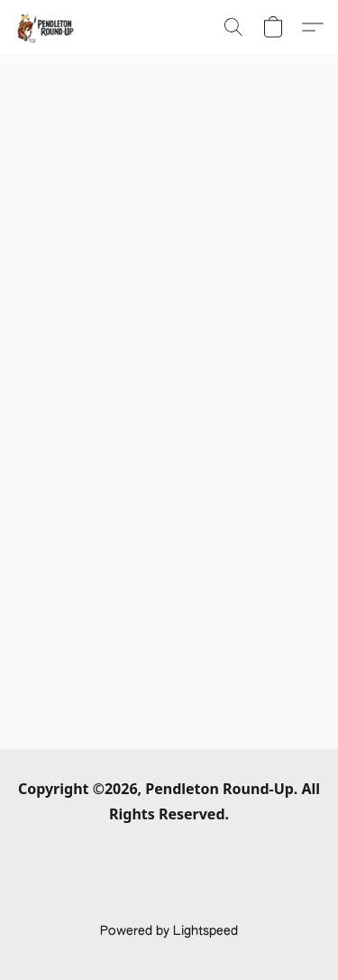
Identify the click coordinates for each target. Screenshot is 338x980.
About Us (120, 901)
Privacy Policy (237, 848)
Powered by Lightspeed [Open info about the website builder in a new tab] (169, 931)
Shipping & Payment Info (122, 874)
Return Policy (250, 874)
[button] (46, 27)
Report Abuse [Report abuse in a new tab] (206, 901)
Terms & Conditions (120, 848)
